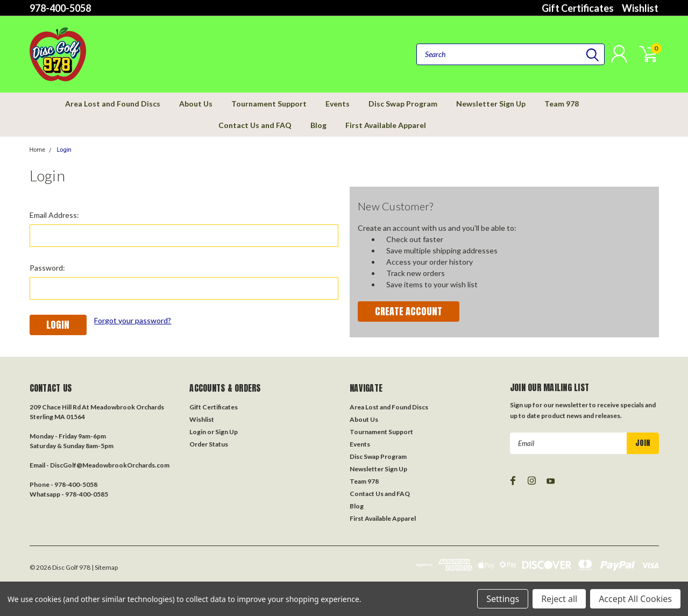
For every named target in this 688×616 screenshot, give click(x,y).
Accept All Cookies (635, 599)
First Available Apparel (386, 125)
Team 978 (562, 104)
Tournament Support (269, 104)
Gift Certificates (578, 8)
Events (338, 104)
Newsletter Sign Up (491, 104)
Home (38, 150)
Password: (47, 268)
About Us (196, 104)
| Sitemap (105, 567)
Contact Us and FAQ (255, 125)
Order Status (209, 444)
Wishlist (640, 8)
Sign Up (226, 432)
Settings (503, 599)
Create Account (409, 311)
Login (64, 150)
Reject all (559, 599)
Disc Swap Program (403, 104)
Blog (318, 125)
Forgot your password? (133, 320)
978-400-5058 (60, 8)
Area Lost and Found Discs (113, 104)
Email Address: (54, 215)
